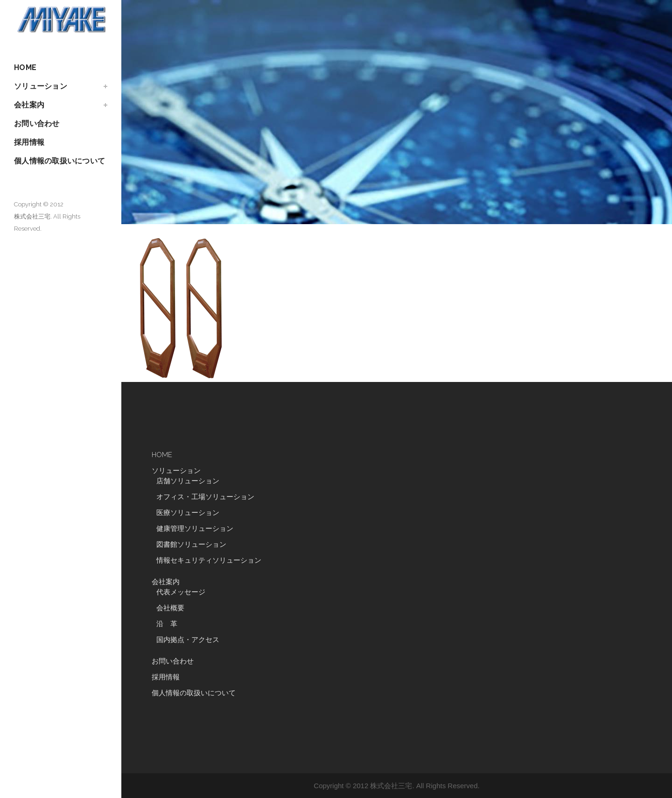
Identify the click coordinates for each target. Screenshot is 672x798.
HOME (162, 455)
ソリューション (176, 471)
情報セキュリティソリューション (209, 560)
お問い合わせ (173, 661)
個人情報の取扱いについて (194, 693)
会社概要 (170, 608)
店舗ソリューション (188, 481)
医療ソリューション (188, 513)
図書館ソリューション (191, 544)
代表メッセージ (181, 592)
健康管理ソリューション (195, 529)
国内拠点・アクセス (188, 640)
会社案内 (166, 582)
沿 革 (170, 624)
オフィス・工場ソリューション (205, 497)
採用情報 (166, 677)
